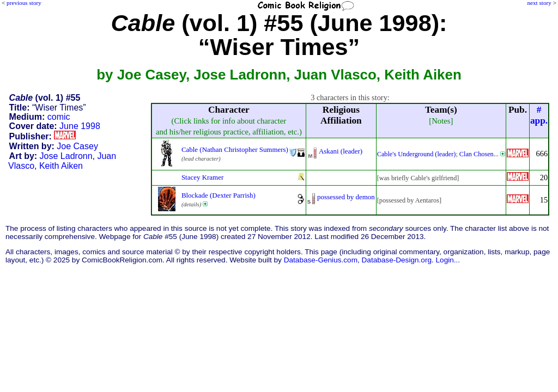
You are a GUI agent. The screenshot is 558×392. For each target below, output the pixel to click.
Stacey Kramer (202, 177)
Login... (448, 260)
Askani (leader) (341, 151)
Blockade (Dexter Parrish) (219, 195)
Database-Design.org (397, 260)
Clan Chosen (477, 154)
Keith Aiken (61, 166)
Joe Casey (77, 146)
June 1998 (80, 126)
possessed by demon (346, 197)
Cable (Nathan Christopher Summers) (235, 149)
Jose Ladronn (66, 156)
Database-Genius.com (321, 260)
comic (59, 117)
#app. (539, 115)
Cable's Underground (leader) (417, 154)
